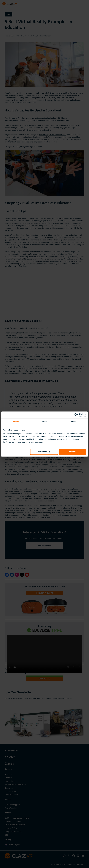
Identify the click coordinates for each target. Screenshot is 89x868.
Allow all (72, 452)
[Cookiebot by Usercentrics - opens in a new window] (76, 415)
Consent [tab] (15, 422)
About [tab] (74, 422)
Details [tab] (44, 422)
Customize (44, 452)
